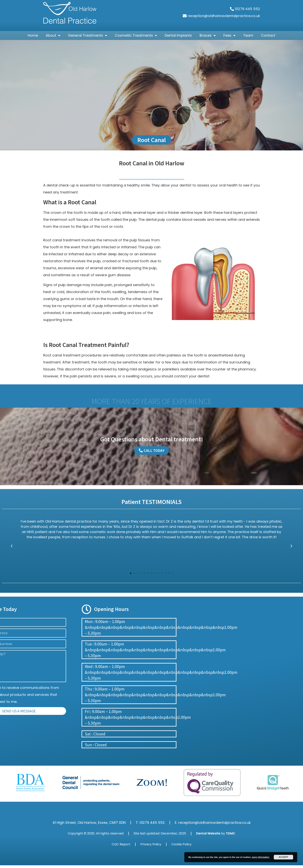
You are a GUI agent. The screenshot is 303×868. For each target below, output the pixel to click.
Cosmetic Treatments (136, 35)
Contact (268, 35)
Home (33, 35)
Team (248, 35)
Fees (229, 35)
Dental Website (208, 833)
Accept (283, 857)
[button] (131, 573)
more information (260, 857)
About (53, 35)
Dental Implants (178, 35)
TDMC (230, 833)
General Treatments (88, 35)
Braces (208, 35)
